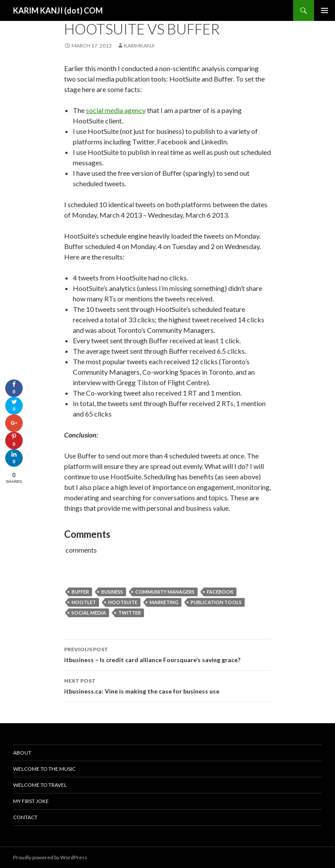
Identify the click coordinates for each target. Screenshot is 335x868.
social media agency (116, 110)
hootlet (84, 602)
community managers (165, 592)
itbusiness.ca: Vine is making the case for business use (167, 685)
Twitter (130, 613)
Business (112, 592)
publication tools (216, 602)
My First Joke (31, 801)
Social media (89, 613)
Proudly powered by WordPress (50, 857)
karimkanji (139, 46)
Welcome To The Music (44, 769)
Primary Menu (325, 10)
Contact (25, 817)
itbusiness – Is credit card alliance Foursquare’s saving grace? (167, 654)
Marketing (164, 602)
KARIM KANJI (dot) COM (58, 10)
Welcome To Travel (40, 785)
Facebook (220, 592)
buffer (80, 592)
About (22, 753)
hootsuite (123, 602)
